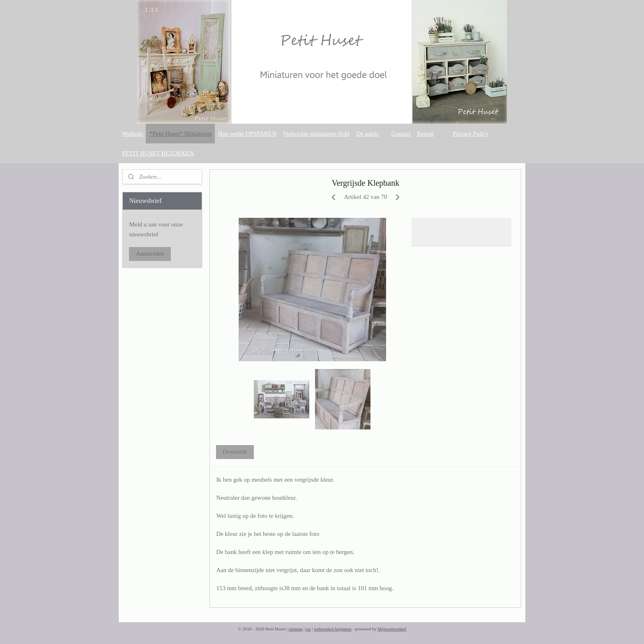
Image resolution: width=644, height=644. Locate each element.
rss (308, 629)
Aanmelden (150, 254)
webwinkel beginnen (332, 629)
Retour (425, 134)
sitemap (295, 629)
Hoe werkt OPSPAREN (247, 134)
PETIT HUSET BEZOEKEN (158, 153)
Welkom (132, 134)
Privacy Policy (471, 134)
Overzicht (235, 452)
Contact (401, 134)
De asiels (367, 134)
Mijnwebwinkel (392, 629)
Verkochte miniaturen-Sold (316, 134)
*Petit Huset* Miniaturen (180, 134)
